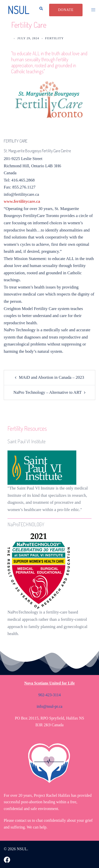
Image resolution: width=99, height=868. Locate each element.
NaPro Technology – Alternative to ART (48, 392)
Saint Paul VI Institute (27, 441)
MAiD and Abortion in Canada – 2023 (52, 377)
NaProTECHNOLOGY (26, 524)
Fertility (54, 38)
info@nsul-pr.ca (49, 706)
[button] (40, 10)
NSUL (18, 10)
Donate (66, 10)
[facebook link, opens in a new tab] (7, 859)
